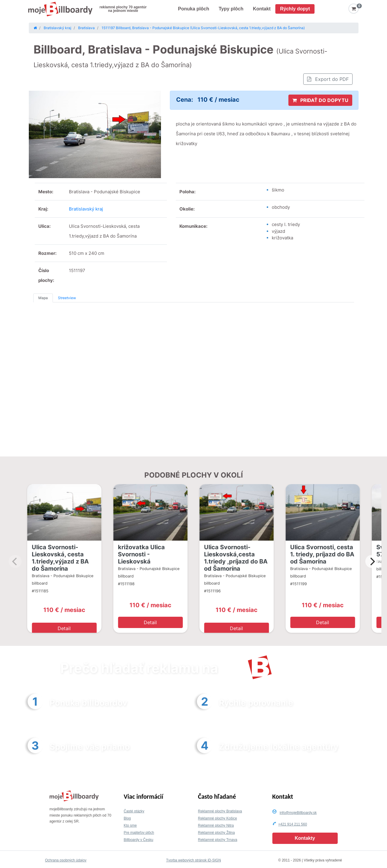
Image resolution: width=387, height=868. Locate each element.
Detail (64, 628)
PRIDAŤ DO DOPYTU (320, 100)
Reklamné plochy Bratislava (220, 811)
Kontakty (305, 838)
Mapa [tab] (43, 298)
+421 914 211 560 (293, 824)
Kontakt (262, 9)
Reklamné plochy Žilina (217, 833)
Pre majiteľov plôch (139, 833)
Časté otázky (134, 811)
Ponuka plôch (193, 9)
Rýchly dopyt (295, 9)
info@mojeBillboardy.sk (298, 813)
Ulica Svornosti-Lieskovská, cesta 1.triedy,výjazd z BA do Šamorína (60, 558)
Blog (127, 818)
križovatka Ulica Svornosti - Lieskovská (141, 554)
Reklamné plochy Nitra (216, 825)
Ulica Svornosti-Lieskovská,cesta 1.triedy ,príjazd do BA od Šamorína (236, 558)
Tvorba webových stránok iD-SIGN (193, 860)
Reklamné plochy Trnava (218, 840)
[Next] (372, 561)
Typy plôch (231, 9)
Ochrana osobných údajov (66, 860)
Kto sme (130, 825)
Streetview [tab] (67, 298)
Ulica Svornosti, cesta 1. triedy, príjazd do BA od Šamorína (322, 554)
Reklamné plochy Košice (218, 818)
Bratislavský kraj (86, 209)
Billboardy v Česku (139, 840)
